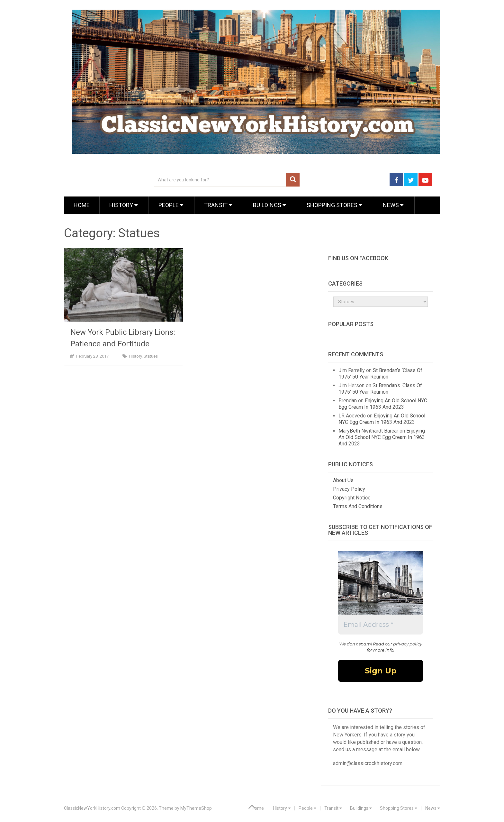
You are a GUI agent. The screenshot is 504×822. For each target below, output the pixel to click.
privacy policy (408, 644)
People (171, 205)
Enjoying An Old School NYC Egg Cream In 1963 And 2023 (383, 404)
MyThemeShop (196, 808)
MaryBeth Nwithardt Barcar (368, 431)
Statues (151, 356)
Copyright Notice (352, 498)
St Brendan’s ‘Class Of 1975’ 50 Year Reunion (380, 374)
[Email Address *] (381, 625)
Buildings (269, 205)
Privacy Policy (349, 489)
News (393, 205)
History (123, 205)
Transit (218, 205)
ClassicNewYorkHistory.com (92, 808)
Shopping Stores (334, 205)
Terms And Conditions (358, 506)
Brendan (348, 401)
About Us (343, 480)
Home (82, 205)
